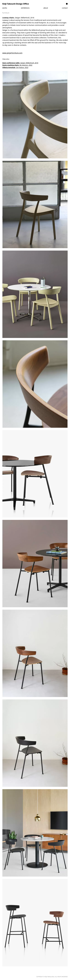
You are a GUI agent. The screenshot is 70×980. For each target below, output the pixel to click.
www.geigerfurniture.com (12, 53)
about (46, 8)
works (5, 8)
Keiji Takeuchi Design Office (16, 4)
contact (65, 8)
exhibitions (25, 8)
